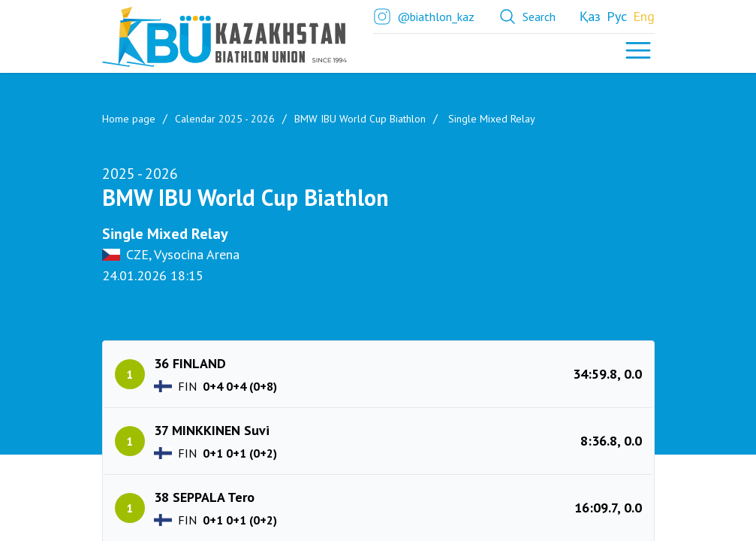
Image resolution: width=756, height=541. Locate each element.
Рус (617, 16)
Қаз (590, 16)
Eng (644, 16)
